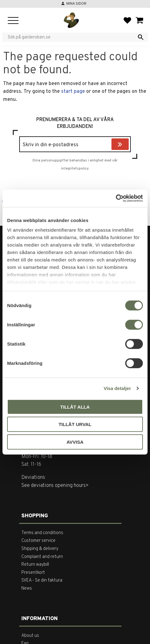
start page (73, 92)
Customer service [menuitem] (38, 541)
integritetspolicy (75, 169)
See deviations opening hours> (55, 486)
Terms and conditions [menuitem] (42, 533)
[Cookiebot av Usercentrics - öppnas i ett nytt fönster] (116, 198)
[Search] (141, 37)
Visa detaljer (117, 388)
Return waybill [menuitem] (35, 565)
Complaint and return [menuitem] (42, 557)
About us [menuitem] (30, 636)
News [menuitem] (27, 589)
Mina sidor (76, 4)
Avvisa (75, 442)
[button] (13, 21)
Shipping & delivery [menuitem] (40, 549)
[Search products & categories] (71, 37)
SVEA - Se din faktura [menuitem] (42, 581)
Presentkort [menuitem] (33, 573)
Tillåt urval (75, 424)
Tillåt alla (75, 407)
